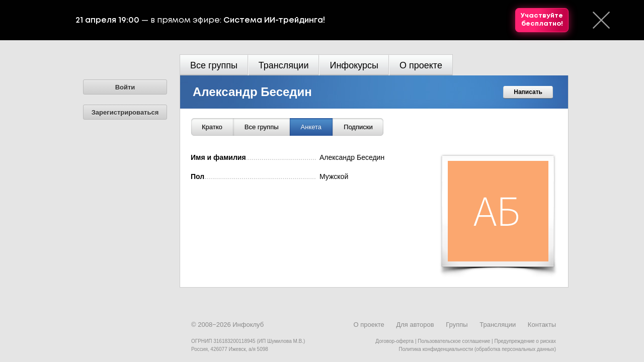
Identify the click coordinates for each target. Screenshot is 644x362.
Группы (457, 325)
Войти (125, 87)
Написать (528, 92)
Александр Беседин (252, 92)
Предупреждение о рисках (525, 341)
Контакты (542, 325)
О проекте (421, 65)
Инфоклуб (248, 325)
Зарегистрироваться (125, 112)
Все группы (214, 65)
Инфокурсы (354, 65)
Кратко (212, 127)
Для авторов (415, 325)
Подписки (358, 127)
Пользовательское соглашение (454, 341)
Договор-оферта (394, 341)
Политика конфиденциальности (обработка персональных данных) (477, 349)
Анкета (311, 127)
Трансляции (284, 65)
